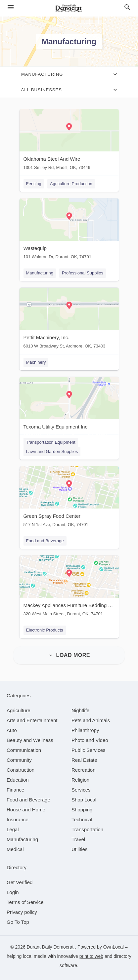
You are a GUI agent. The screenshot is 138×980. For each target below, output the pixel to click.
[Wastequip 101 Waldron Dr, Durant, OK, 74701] (69, 230)
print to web (91, 956)
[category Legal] (13, 829)
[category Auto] (12, 730)
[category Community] (19, 760)
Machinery (36, 362)
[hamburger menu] (11, 7)
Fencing (34, 184)
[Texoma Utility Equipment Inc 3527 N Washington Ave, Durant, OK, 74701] (69, 409)
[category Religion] (80, 780)
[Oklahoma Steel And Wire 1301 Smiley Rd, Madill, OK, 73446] (69, 141)
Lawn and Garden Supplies (52, 451)
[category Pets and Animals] (91, 720)
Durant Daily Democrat (51, 947)
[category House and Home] (26, 810)
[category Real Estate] (84, 760)
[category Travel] (78, 839)
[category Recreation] (84, 770)
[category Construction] (21, 770)
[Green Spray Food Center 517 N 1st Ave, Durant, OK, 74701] (69, 498)
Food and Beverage (45, 541)
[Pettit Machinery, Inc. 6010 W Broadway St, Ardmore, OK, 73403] (69, 320)
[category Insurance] (18, 819)
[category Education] (18, 780)
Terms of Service (25, 902)
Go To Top (18, 922)
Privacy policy (22, 912)
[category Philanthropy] (85, 730)
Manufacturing (40, 273)
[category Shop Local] (84, 800)
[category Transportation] (87, 829)
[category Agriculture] (19, 710)
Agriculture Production (71, 184)
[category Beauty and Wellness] (30, 740)
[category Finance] (15, 790)
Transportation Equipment (51, 442)
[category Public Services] (89, 750)
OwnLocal (114, 947)
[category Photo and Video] (90, 740)
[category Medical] (15, 849)
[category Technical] (82, 819)
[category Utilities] (79, 849)
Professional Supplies (83, 273)
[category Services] (81, 790)
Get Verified (20, 882)
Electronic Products (45, 630)
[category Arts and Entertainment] (32, 720)
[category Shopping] (82, 810)
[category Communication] (24, 750)
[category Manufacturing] (22, 839)
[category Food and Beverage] (28, 800)
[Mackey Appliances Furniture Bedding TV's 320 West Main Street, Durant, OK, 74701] (69, 587)
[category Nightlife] (80, 710)
